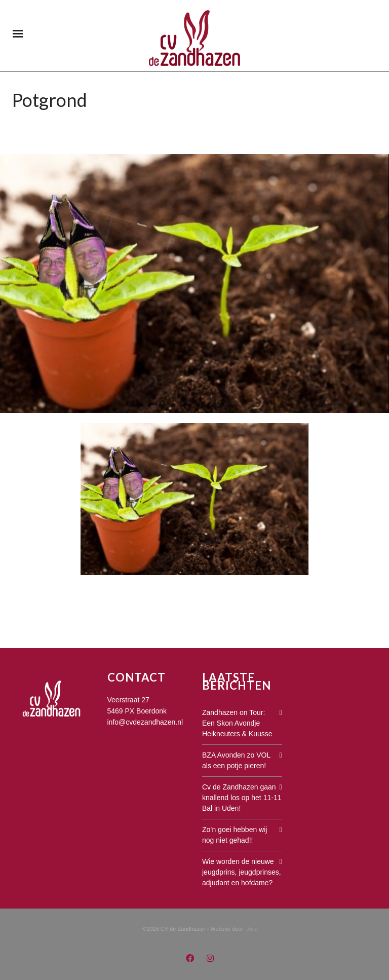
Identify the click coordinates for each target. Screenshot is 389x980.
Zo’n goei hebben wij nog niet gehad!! (235, 835)
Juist (252, 929)
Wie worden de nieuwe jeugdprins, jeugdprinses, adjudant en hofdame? (242, 872)
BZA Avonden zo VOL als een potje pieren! (236, 760)
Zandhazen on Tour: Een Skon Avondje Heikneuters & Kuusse (237, 723)
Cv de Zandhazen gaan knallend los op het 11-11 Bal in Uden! (242, 798)
